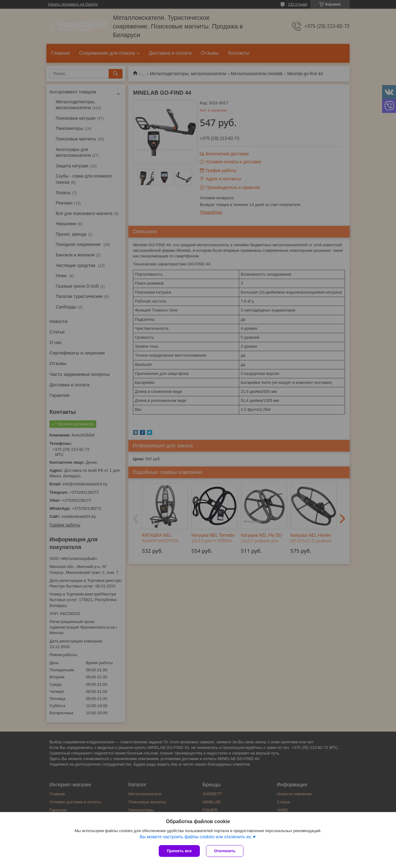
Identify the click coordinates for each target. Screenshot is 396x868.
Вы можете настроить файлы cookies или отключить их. (196, 837)
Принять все (179, 851)
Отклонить (225, 851)
